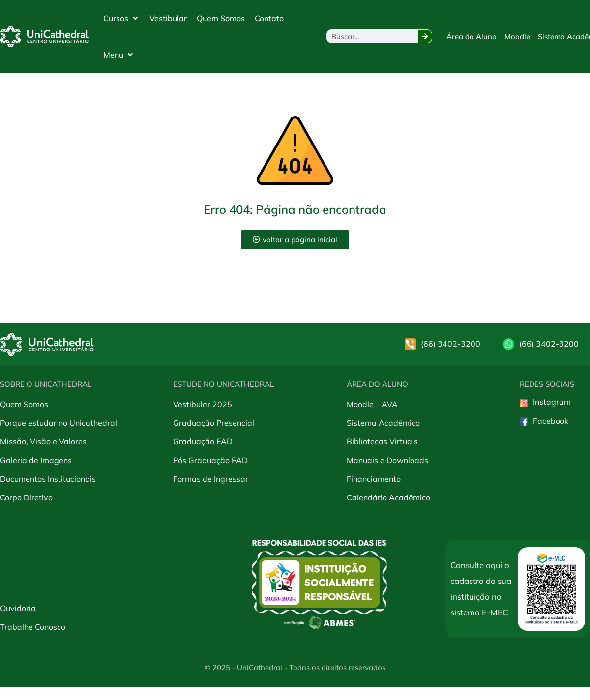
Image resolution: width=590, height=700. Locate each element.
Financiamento (374, 479)
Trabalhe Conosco (33, 627)
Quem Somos (24, 404)
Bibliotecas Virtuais (382, 441)
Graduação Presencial (214, 423)
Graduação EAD (203, 441)
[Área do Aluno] (472, 37)
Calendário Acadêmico (388, 497)
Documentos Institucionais (48, 479)
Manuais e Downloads (387, 460)
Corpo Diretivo (26, 497)
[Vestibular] (168, 18)
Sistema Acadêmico (383, 423)
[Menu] (119, 55)
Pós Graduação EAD (210, 460)
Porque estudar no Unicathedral (59, 423)
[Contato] (269, 18)
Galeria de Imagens (36, 460)
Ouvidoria (18, 608)
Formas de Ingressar (211, 479)
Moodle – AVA (372, 404)
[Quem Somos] (221, 18)
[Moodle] (517, 37)
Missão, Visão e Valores (43, 441)
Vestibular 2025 (203, 404)
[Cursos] (121, 18)
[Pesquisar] (425, 36)
